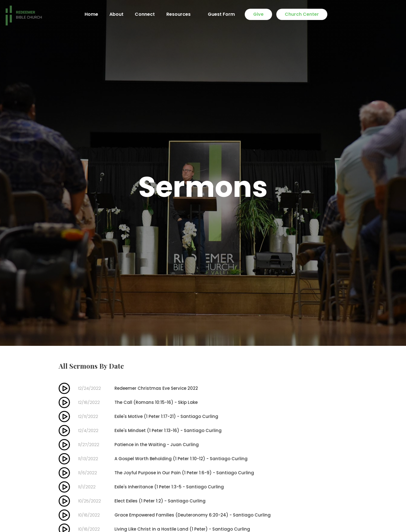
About (116, 14)
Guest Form (221, 14)
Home (91, 14)
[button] (181, 14)
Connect (145, 14)
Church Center (302, 14)
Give (258, 14)
